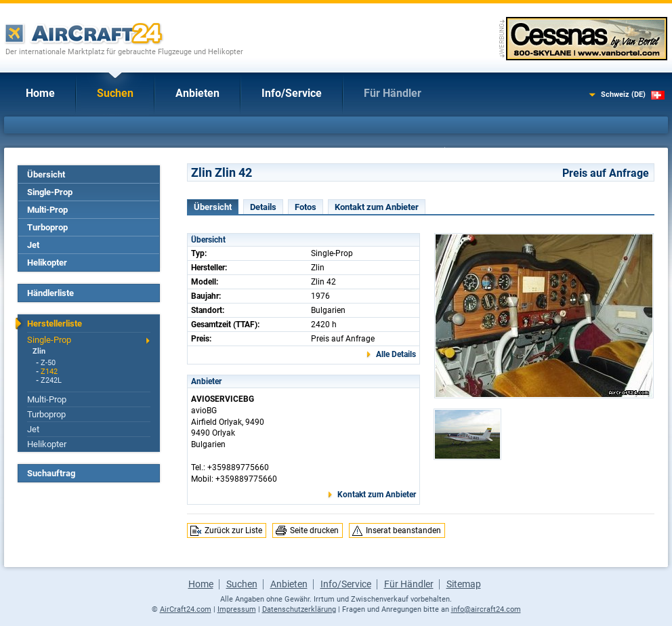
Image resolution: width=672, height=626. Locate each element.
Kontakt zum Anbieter (377, 207)
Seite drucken (314, 530)
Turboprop (47, 227)
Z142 (49, 372)
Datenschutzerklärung (299, 609)
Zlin (39, 351)
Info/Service (292, 93)
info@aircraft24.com (486, 609)
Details (263, 207)
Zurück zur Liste (233, 530)
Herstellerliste (55, 324)
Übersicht (46, 174)
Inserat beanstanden (403, 530)
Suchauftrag (51, 473)
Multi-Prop (47, 210)
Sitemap (464, 584)
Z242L (51, 380)
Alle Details (396, 354)
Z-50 (48, 363)
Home (40, 93)
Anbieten (197, 93)
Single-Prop (50, 192)
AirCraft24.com (186, 609)
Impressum (237, 609)
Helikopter (47, 263)
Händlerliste (50, 293)
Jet (33, 245)
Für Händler (393, 93)
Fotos (306, 207)
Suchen (115, 93)
